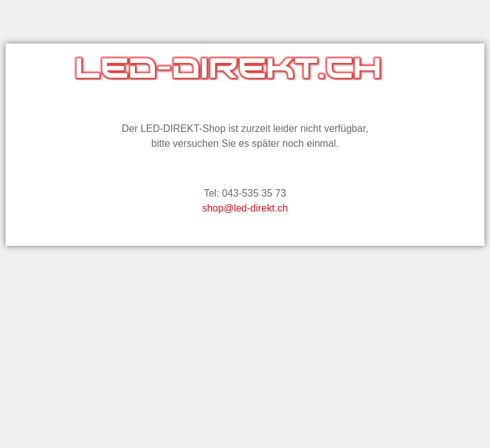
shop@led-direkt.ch (245, 208)
